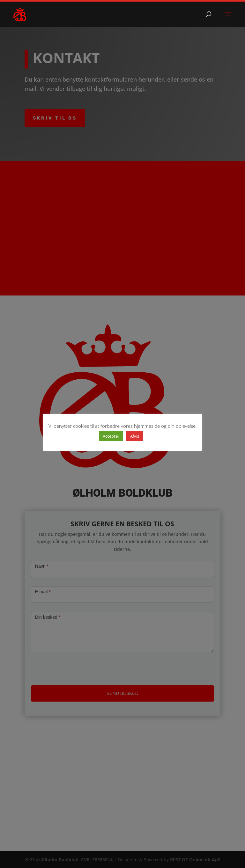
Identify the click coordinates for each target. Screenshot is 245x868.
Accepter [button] (111, 436)
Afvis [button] (135, 436)
